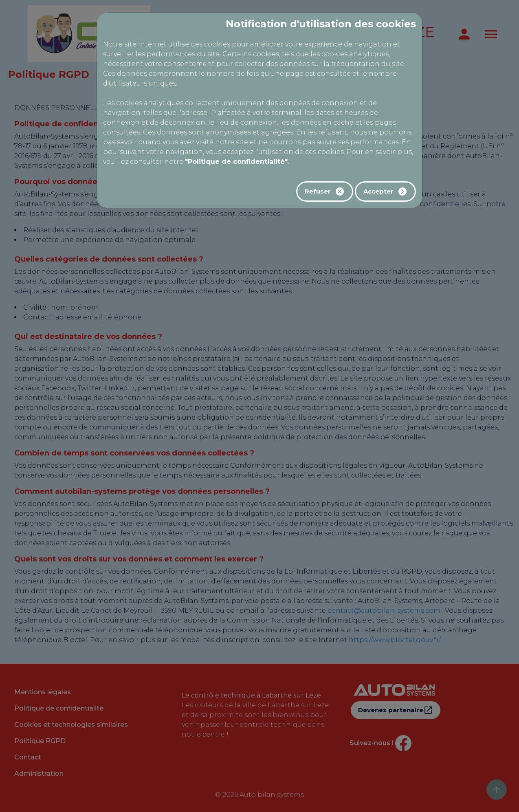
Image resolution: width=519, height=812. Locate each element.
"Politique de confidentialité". (237, 162)
